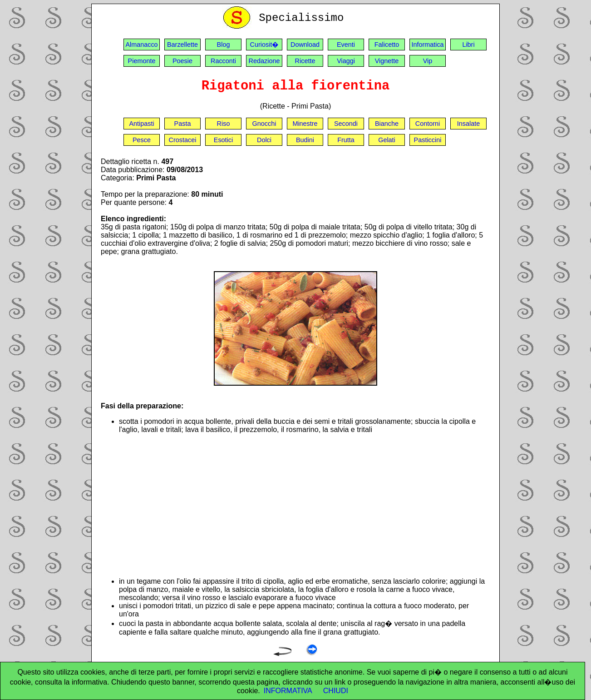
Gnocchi (264, 124)
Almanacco (141, 45)
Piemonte (142, 61)
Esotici (223, 140)
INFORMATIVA (288, 691)
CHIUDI (336, 691)
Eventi (346, 45)
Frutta (346, 140)
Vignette (387, 61)
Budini (305, 140)
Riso (224, 124)
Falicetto (387, 45)
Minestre (305, 124)
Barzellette (182, 45)
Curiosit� (264, 45)
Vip (428, 61)
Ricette (305, 61)
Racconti (223, 61)
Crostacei (183, 140)
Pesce (142, 140)
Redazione (264, 61)
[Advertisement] (305, 506)
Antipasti (141, 124)
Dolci (264, 140)
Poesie (182, 61)
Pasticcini (428, 140)
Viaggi (346, 61)
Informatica (427, 45)
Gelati (387, 140)
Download (305, 45)
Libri (468, 45)
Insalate (468, 124)
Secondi (346, 124)
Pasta (183, 124)
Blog (224, 45)
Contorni (428, 124)
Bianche (387, 124)
